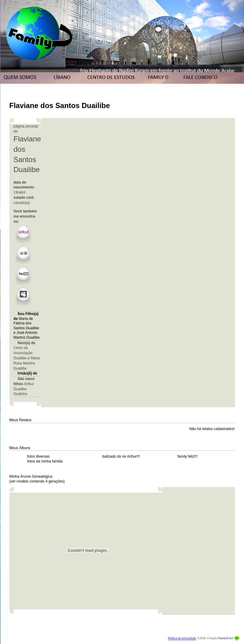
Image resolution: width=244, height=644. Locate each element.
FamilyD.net (226, 638)
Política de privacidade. (182, 638)
